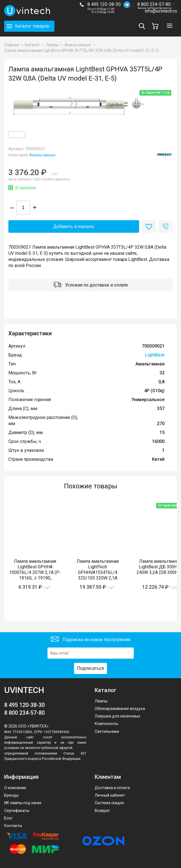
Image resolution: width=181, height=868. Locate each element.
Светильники (107, 731)
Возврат (102, 811)
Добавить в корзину (74, 226)
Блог (9, 818)
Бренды (11, 795)
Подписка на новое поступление (91, 640)
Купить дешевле (56, 179)
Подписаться (90, 668)
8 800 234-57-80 (154, 5)
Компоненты (106, 724)
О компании (15, 788)
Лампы (101, 701)
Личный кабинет (110, 795)
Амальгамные (42, 155)
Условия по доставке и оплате (90, 285)
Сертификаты (17, 811)
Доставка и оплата (112, 788)
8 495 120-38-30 (104, 4)
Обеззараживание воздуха (120, 709)
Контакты (13, 826)
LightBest (155, 355)
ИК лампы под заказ (23, 803)
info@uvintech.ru (161, 11)
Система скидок (109, 803)
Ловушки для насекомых (117, 716)
